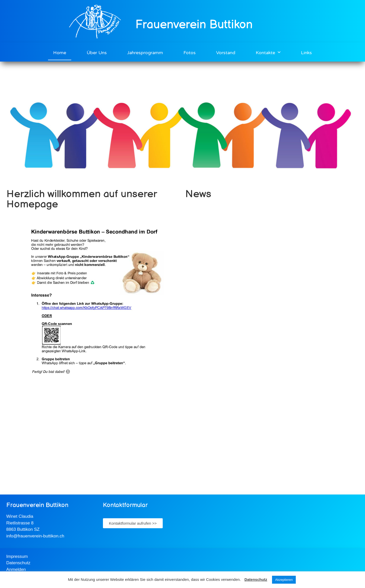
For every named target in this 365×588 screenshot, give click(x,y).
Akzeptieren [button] (284, 580)
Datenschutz (19, 563)
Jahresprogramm (145, 52)
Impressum (17, 556)
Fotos (190, 52)
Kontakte (268, 52)
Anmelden (16, 569)
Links (306, 52)
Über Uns (97, 52)
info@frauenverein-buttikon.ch (35, 536)
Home (60, 52)
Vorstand (226, 52)
